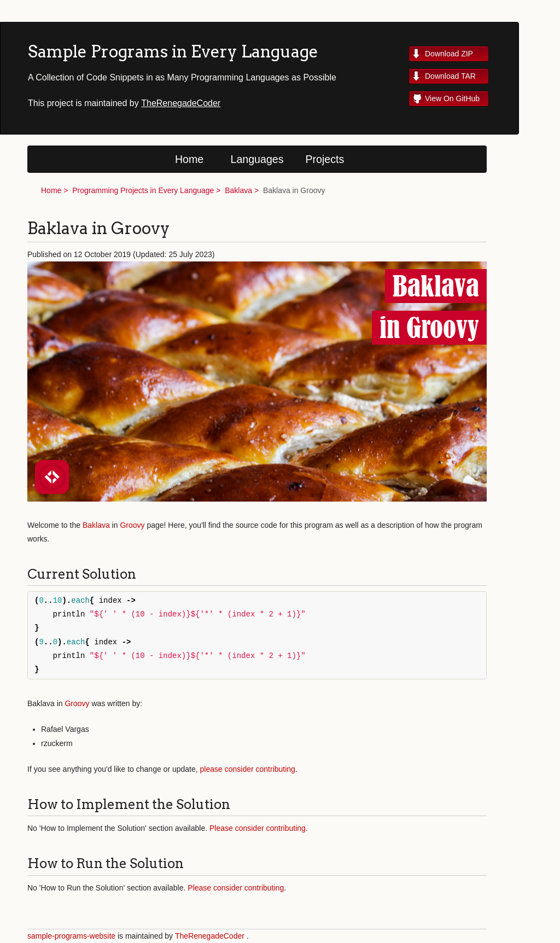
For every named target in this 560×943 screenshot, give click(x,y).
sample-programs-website (71, 936)
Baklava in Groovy (294, 190)
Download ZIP (449, 54)
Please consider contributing (258, 828)
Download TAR (450, 76)
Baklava (238, 190)
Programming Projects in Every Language (143, 190)
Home (189, 159)
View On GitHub (452, 98)
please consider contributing (248, 769)
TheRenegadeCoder (181, 103)
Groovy (132, 525)
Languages (257, 159)
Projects (325, 159)
